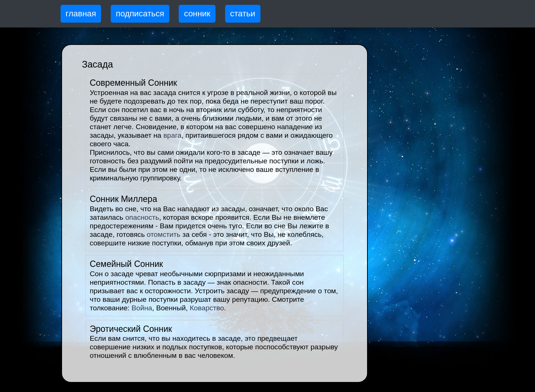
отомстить (164, 234)
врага (173, 135)
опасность (142, 217)
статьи (243, 14)
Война (142, 308)
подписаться (140, 14)
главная (81, 14)
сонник (197, 14)
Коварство (207, 308)
